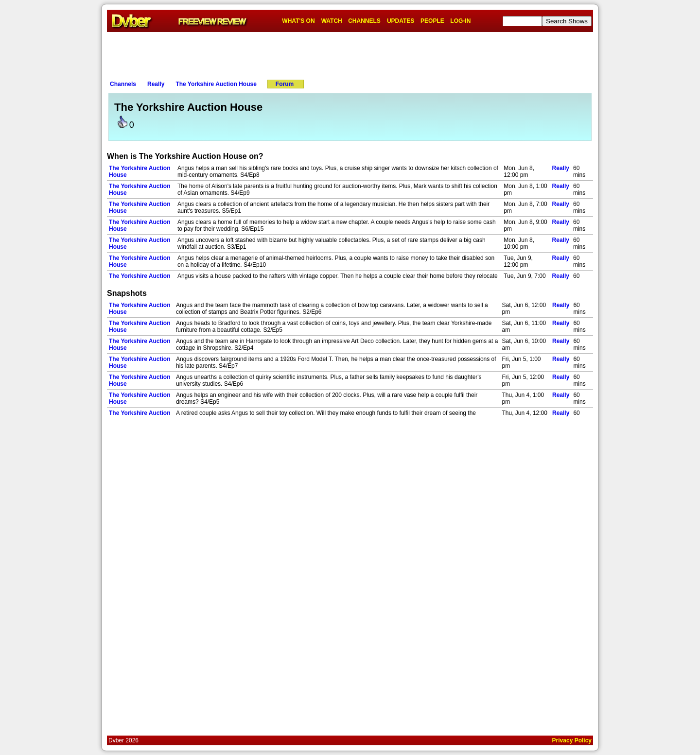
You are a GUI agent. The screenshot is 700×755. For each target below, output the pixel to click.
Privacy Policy (572, 740)
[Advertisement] (350, 54)
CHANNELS (364, 21)
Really (156, 84)
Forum (285, 84)
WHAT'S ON (298, 21)
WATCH (332, 21)
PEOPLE (432, 21)
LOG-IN (460, 21)
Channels (123, 84)
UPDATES (401, 21)
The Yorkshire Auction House (216, 84)
